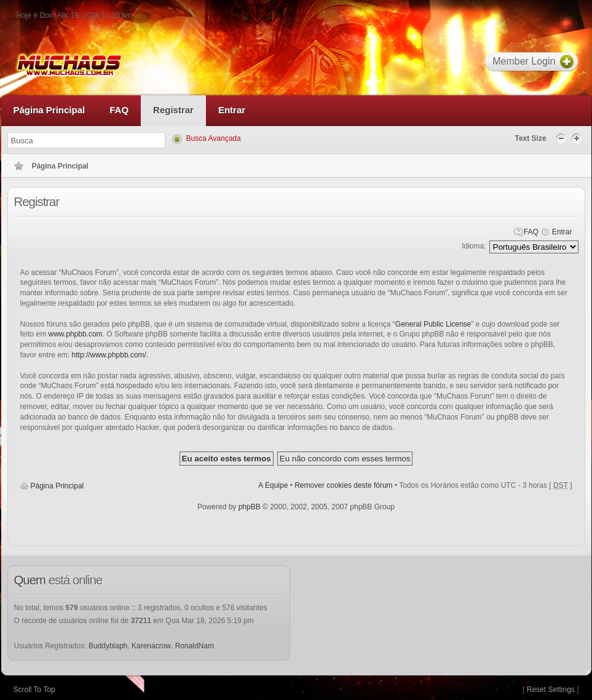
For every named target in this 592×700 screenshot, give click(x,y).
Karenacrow (151, 646)
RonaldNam (195, 646)
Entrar (562, 232)
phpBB (250, 507)
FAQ (531, 232)
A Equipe (273, 485)
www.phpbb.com (76, 334)
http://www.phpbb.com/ (109, 355)
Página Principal (57, 486)
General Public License (433, 324)
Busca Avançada (214, 138)
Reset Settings (551, 690)
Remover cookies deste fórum (343, 485)
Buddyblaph (108, 646)
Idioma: (474, 246)
